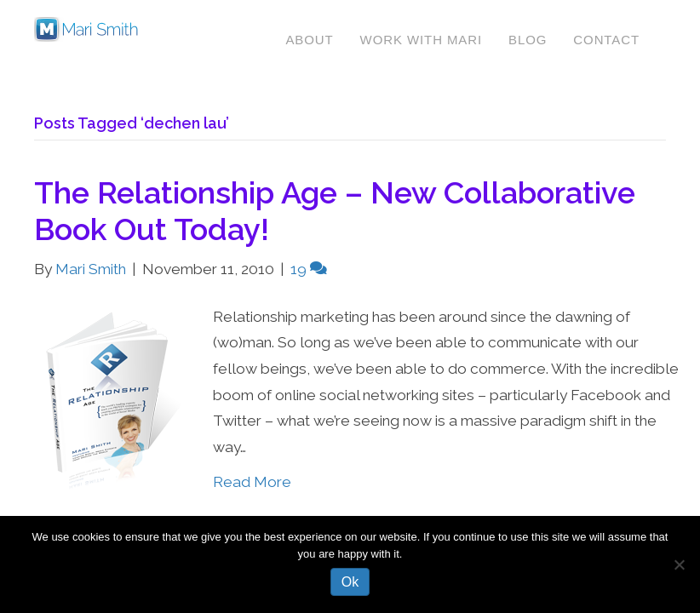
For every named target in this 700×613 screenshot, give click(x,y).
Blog (528, 40)
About (309, 40)
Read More (252, 482)
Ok (350, 582)
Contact (606, 40)
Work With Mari (421, 40)
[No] (679, 564)
